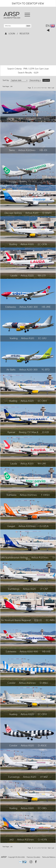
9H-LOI (42, 275)
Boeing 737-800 (28, 182)
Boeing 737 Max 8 (29, 432)
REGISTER (24, 34)
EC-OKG (42, 808)
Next (49, 88)
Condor (11, 683)
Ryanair (11, 432)
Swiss (12, 150)
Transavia (11, 182)
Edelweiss (11, 307)
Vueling (13, 244)
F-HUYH (45, 182)
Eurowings (14, 589)
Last (53, 88)
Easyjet (11, 526)
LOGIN (12, 34)
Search (28, 26)
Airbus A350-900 (29, 651)
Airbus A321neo (27, 119)
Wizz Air (11, 119)
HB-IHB (46, 651)
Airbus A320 (32, 213)
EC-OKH (42, 401)
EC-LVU (42, 338)
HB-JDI (43, 150)
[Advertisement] (28, 51)
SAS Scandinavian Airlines (14, 558)
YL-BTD (46, 370)
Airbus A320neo (27, 150)
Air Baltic (11, 370)
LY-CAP (44, 589)
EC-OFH (42, 714)
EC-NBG (50, 620)
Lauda (14, 275)
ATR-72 (38, 620)
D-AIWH (47, 213)
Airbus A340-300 (29, 307)
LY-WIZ (44, 777)
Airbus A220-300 (28, 370)
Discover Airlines (13, 213)
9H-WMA (45, 119)
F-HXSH (45, 495)
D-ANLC (44, 683)
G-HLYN (42, 840)
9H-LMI (42, 464)
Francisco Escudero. (34, 857)
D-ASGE (42, 745)
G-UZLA (44, 526)
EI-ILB (46, 432)
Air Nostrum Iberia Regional (16, 620)
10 (46, 88)
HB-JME (46, 307)
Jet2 (11, 840)
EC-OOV (42, 244)
